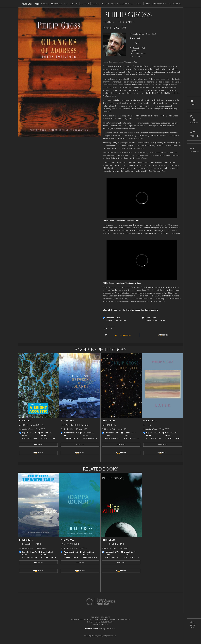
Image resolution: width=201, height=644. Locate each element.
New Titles (57, 4)
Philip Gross (26, 421)
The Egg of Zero (113, 544)
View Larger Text (193, 625)
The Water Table (30, 544)
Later (147, 425)
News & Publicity (100, 4)
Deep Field (109, 425)
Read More (38, 445)
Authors (85, 4)
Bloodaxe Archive (162, 4)
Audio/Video (127, 4)
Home (46, 4)
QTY (105, 329)
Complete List (71, 4)
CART (193, 103)
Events (115, 4)
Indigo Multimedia (110, 636)
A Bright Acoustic (32, 425)
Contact (178, 4)
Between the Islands (75, 425)
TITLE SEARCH (194, 119)
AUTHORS (194, 134)
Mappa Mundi (70, 544)
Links (147, 4)
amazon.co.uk (163, 335)
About (139, 4)
